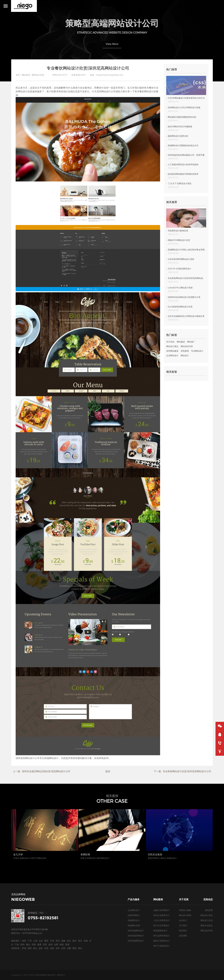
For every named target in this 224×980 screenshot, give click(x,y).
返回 (108, 771)
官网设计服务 (185, 910)
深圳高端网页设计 (136, 941)
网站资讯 (26, 75)
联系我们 (183, 930)
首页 (18, 75)
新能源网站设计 (160, 930)
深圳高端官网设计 (136, 936)
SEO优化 (170, 342)
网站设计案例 (185, 915)
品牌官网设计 (134, 915)
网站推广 (191, 342)
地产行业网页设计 (161, 946)
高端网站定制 (134, 925)
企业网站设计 (172, 355)
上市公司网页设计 (161, 920)
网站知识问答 (187, 346)
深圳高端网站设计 (136, 930)
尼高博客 (183, 936)
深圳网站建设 (172, 351)
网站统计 (61, 975)
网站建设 (181, 342)
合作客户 (183, 920)
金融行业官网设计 (161, 910)
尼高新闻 (185, 351)
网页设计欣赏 (38, 75)
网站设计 (23, 91)
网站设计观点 (172, 346)
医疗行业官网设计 (161, 925)
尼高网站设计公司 (106, 91)
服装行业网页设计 (161, 941)
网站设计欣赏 (207, 920)
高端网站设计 (51, 758)
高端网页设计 (134, 920)
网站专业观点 (207, 925)
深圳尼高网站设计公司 (28, 758)
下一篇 (182, 771)
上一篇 (42, 771)
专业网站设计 (197, 351)
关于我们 (183, 925)
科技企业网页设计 (161, 915)
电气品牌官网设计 (161, 936)
